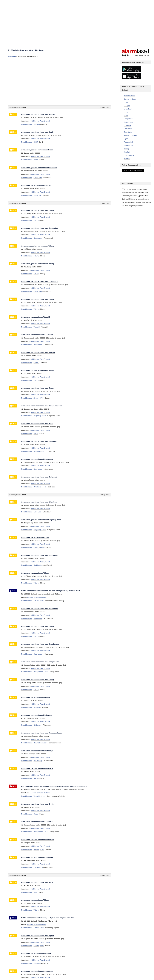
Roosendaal (128, 142)
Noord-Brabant (27, 124)
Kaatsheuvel (129, 122)
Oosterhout (128, 129)
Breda (126, 102)
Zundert (127, 159)
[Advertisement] (59, 81)
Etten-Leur (128, 109)
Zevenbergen (129, 155)
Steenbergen (129, 145)
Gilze (126, 112)
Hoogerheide (129, 119)
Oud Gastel (128, 132)
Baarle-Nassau (129, 96)
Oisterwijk (128, 125)
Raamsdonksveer (130, 135)
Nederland (12, 56)
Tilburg (126, 149)
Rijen (126, 139)
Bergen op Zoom (130, 99)
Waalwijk (127, 152)
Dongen (127, 106)
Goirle (126, 115)
